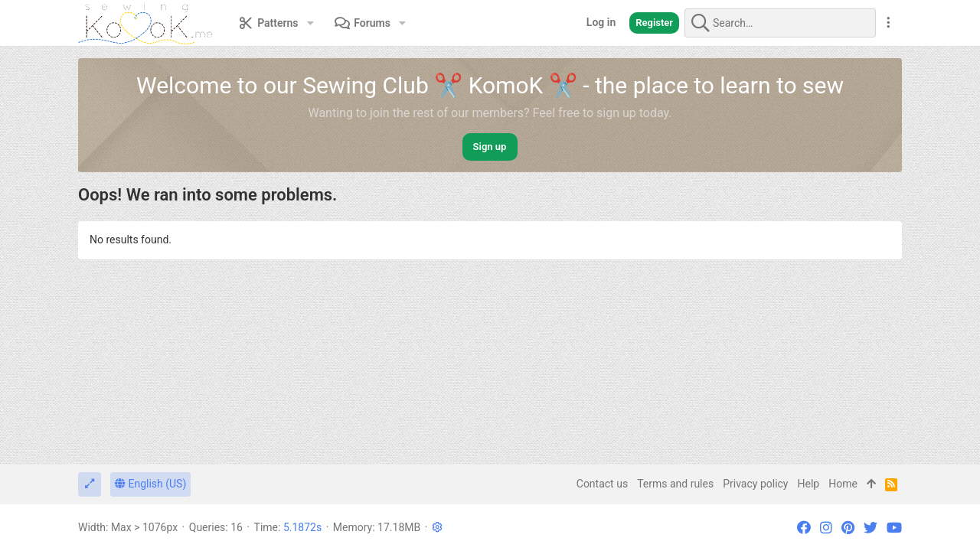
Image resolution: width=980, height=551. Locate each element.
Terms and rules (675, 484)
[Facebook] (804, 528)
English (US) (150, 484)
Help (809, 484)
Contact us (602, 484)
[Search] (780, 23)
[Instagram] (826, 528)
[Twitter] (871, 528)
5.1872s (302, 527)
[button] (310, 23)
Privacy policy (755, 484)
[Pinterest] (848, 528)
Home (843, 484)
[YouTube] (894, 528)
